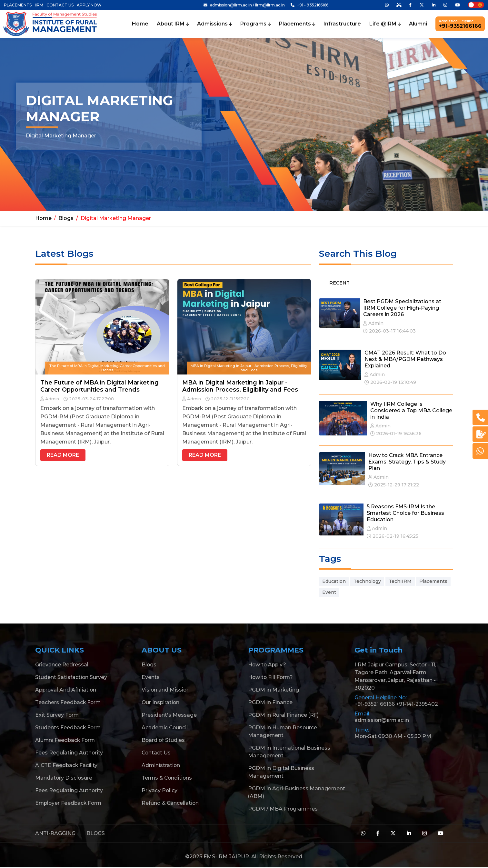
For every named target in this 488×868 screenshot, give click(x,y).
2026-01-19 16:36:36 (396, 434)
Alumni (418, 24)
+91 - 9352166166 (309, 5)
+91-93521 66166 (375, 704)
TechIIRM (400, 581)
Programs (255, 24)
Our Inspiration (161, 703)
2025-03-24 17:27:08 (89, 399)
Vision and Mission (166, 690)
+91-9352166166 (460, 24)
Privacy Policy (160, 791)
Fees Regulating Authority (69, 753)
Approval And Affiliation (66, 690)
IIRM (39, 5)
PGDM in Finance (270, 703)
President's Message (169, 715)
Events (151, 678)
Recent (339, 283)
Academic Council (165, 728)
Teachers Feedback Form (69, 703)
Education (334, 581)
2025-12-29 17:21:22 (394, 485)
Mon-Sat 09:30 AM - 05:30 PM (393, 737)
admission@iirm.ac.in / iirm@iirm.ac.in (244, 5)
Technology (367, 581)
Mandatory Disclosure (64, 778)
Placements (297, 24)
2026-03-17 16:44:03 (389, 331)
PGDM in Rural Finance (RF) (284, 715)
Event (329, 592)
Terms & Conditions (168, 778)
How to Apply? (268, 665)
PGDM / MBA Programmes (283, 809)
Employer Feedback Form (69, 803)
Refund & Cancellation (171, 803)
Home (140, 24)
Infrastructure (342, 24)
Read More (63, 455)
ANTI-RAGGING (55, 834)
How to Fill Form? (271, 678)
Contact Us (156, 753)
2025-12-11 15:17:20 (228, 399)
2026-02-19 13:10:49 (390, 383)
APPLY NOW (89, 5)
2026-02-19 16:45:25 (393, 536)
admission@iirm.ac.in (382, 720)
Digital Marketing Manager (116, 219)
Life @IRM (385, 24)
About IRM (173, 24)
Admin (50, 399)
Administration (161, 766)
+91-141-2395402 (418, 704)
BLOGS (96, 834)
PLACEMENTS (18, 5)
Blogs (66, 219)
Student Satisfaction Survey (71, 678)
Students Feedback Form (69, 728)
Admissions (214, 24)
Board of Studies (164, 740)
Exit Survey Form (57, 715)
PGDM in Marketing (274, 690)
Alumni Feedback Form (66, 740)
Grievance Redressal (62, 665)
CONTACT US (60, 5)
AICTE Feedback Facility (67, 766)
